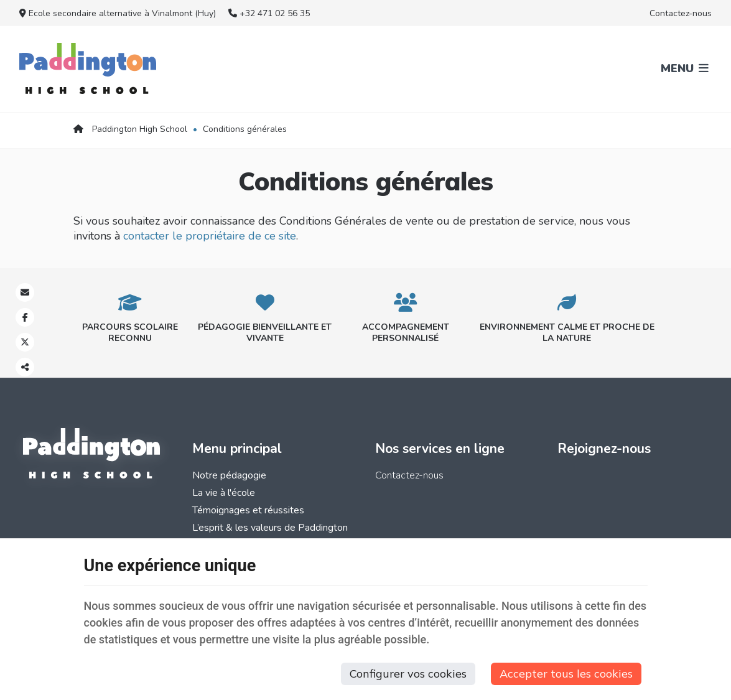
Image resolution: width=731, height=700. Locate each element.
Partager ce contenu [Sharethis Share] (25, 367)
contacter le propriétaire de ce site (210, 236)
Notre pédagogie (229, 475)
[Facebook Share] (25, 317)
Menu (685, 68)
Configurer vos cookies (408, 674)
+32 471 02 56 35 (269, 13)
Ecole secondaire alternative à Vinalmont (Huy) (118, 13)
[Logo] (88, 68)
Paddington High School (130, 129)
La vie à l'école (224, 493)
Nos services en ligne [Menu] (440, 449)
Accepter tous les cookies (566, 674)
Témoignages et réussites (248, 510)
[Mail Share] (25, 292)
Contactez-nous (681, 13)
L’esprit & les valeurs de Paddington (270, 528)
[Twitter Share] (25, 342)
